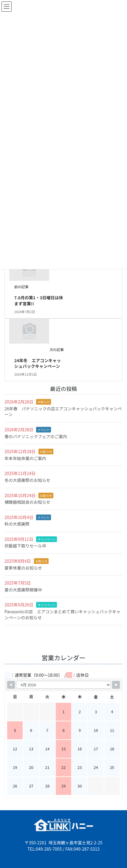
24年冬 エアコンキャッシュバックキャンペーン (38, 363)
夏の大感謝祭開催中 (23, 590)
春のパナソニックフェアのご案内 (36, 436)
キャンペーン (47, 539)
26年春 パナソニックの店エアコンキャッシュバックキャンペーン (63, 412)
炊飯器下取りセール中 (25, 546)
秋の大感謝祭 (17, 524)
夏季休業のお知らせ (23, 568)
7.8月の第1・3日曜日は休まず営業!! (39, 301)
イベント (44, 430)
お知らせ (44, 402)
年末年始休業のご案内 (25, 458)
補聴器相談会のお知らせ (27, 502)
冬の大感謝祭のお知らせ (27, 480)
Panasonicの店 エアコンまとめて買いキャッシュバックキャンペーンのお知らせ (62, 614)
